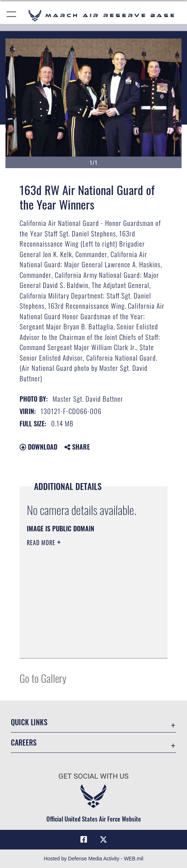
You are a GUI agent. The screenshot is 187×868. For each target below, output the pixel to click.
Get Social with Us (93, 776)
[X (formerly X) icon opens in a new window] (103, 840)
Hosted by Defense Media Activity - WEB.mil (94, 859)
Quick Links (29, 722)
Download (38, 447)
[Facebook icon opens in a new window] (84, 840)
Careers (24, 742)
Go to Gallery (43, 678)
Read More (42, 543)
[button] (12, 15)
